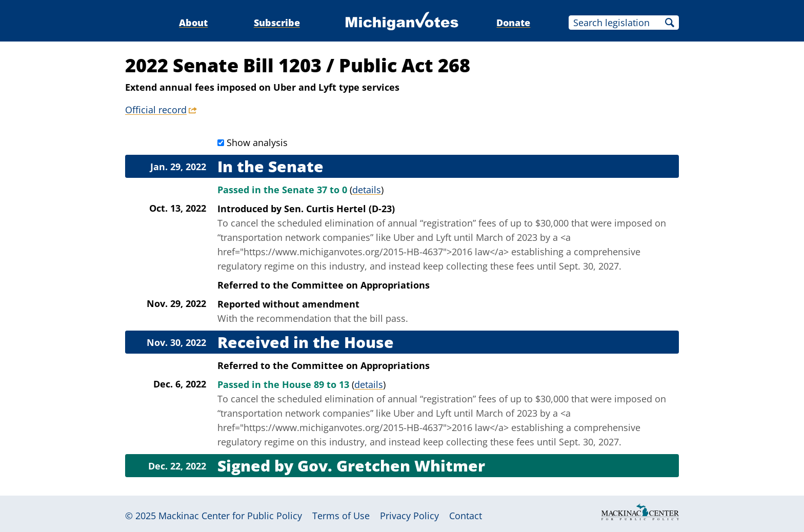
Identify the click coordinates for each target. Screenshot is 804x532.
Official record (156, 110)
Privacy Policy (409, 516)
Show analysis (257, 142)
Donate (513, 23)
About (193, 23)
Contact (466, 516)
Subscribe (277, 23)
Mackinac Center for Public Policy (230, 516)
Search (670, 23)
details (367, 190)
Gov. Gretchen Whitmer (391, 466)
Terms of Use (341, 516)
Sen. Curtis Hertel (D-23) (339, 209)
